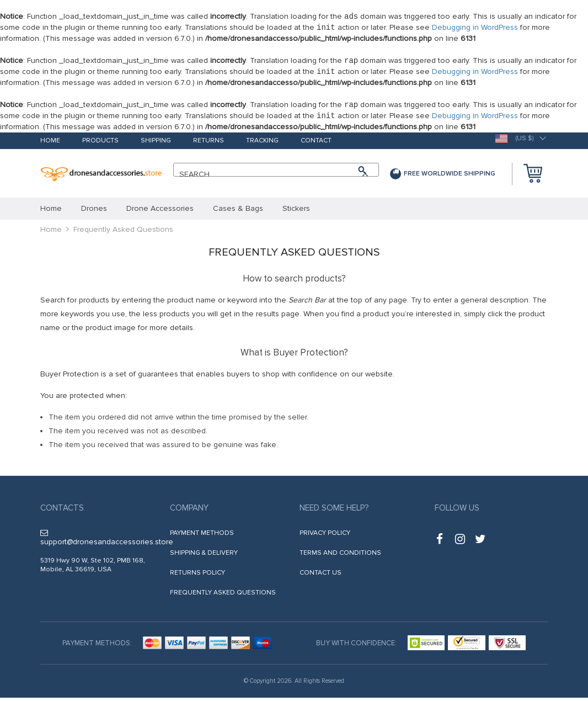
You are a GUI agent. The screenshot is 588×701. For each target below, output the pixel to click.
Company (189, 511)
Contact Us (320, 576)
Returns (209, 144)
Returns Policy (197, 576)
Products (100, 144)
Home (50, 144)
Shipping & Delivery (204, 556)
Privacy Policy (325, 536)
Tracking (262, 144)
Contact (316, 144)
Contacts (62, 511)
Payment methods (202, 536)
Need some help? (334, 511)
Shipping (156, 144)
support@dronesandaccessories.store (107, 541)
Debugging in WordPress (475, 28)
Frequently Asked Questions (223, 596)
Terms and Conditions (340, 556)
